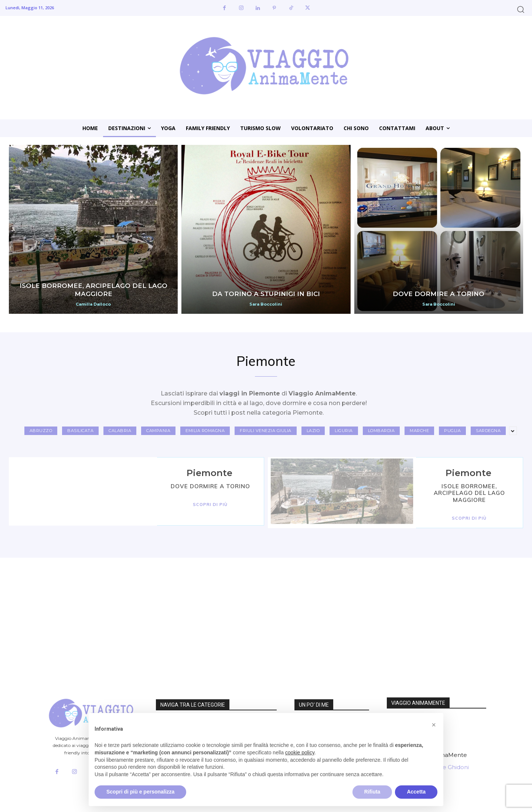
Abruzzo (41, 431)
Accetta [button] (416, 792)
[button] (521, 9)
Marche (419, 431)
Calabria (120, 431)
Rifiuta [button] (372, 792)
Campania (158, 431)
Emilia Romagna (205, 431)
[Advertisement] (222, 614)
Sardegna (488, 431)
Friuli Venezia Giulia (266, 431)
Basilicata (80, 431)
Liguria (344, 431)
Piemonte (209, 473)
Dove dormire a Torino (210, 486)
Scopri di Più (210, 504)
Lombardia (381, 431)
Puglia (452, 431)
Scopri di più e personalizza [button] (140, 792)
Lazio (313, 431)
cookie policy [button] (300, 752)
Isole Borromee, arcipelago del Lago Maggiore (469, 493)
